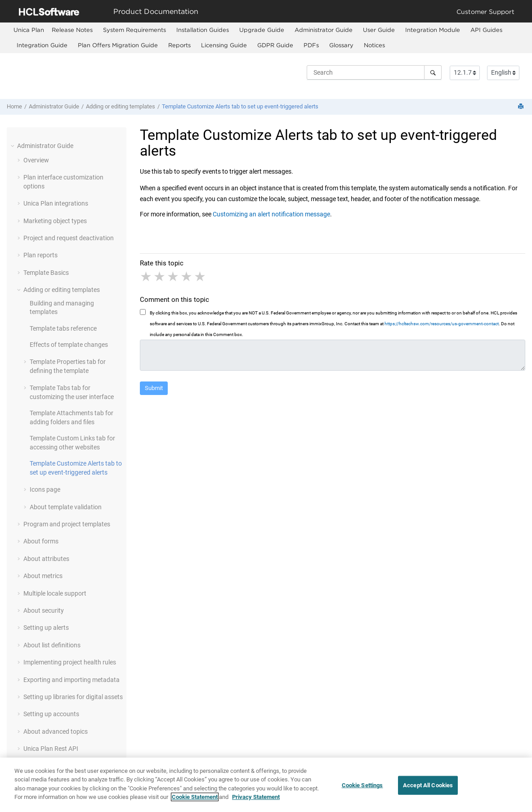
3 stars (174, 277)
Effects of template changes (69, 345)
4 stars (187, 277)
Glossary (341, 45)
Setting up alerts (46, 628)
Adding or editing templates (121, 106)
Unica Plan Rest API (51, 749)
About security (44, 610)
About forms (41, 541)
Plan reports (40, 255)
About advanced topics (56, 731)
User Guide (379, 30)
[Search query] (374, 72)
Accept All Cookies (428, 790)
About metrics (43, 576)
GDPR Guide (275, 45)
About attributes (46, 559)
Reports (179, 45)
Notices (374, 45)
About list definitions (52, 645)
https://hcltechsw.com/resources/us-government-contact (442, 324)
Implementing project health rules (70, 662)
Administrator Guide (324, 30)
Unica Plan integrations (56, 203)
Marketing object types (55, 221)
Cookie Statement (195, 802)
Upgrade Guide (262, 30)
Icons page (45, 489)
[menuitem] (29, 30)
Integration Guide (42, 45)
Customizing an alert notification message (271, 214)
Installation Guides (203, 30)
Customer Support (485, 11)
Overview (36, 160)
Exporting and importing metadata (72, 680)
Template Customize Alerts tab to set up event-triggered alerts (240, 106)
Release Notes (72, 30)
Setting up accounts (51, 714)
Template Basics (46, 273)
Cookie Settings (362, 790)
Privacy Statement (256, 802)
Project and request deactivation (69, 238)
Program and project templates (67, 524)
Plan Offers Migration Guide (118, 45)
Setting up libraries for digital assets (73, 697)
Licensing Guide (224, 45)
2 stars (160, 277)
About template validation (66, 507)
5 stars (201, 277)
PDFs (311, 45)
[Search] (433, 72)
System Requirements (134, 30)
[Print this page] (522, 107)
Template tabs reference (63, 328)
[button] (13, 146)
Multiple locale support (55, 593)
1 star (147, 277)
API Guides (486, 30)
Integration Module (433, 30)
